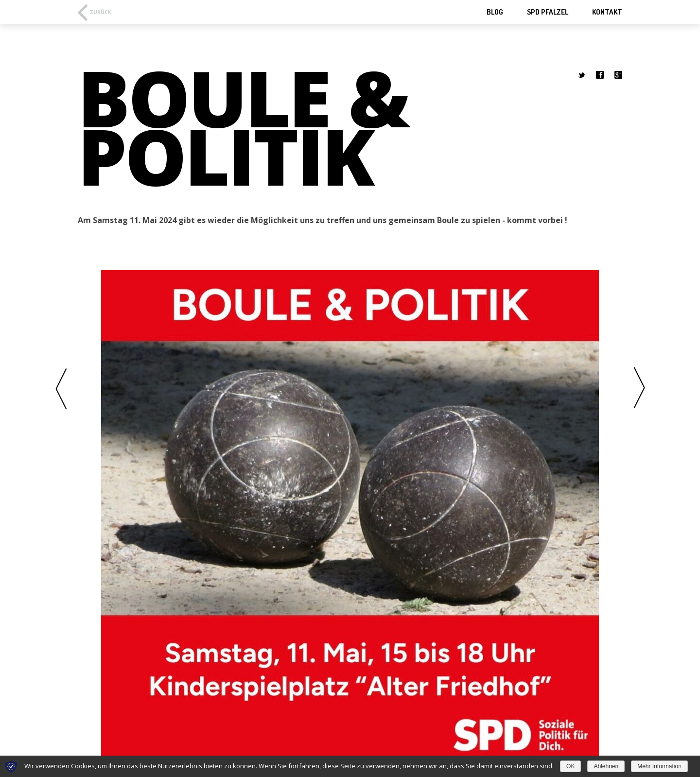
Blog (495, 12)
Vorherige (61, 388)
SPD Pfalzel (548, 12)
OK (570, 766)
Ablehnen (606, 766)
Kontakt (607, 12)
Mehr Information (659, 766)
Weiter (639, 388)
